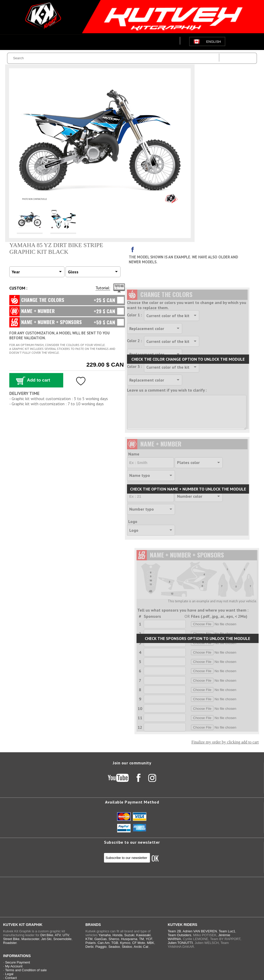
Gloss (73, 272)
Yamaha (104, 935)
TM (142, 939)
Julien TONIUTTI (180, 943)
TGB (115, 943)
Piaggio (101, 947)
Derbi (89, 947)
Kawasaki (143, 935)
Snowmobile (62, 939)
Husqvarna (129, 939)
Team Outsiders (179, 935)
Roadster (10, 943)
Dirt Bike (47, 935)
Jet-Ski (46, 939)
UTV (66, 935)
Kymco (125, 943)
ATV (58, 935)
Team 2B (174, 931)
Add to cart (38, 380)
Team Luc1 (227, 931)
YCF (149, 939)
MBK (150, 943)
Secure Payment (18, 962)
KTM (89, 939)
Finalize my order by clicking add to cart (225, 742)
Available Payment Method (132, 802)
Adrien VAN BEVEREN (200, 931)
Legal (9, 974)
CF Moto (139, 943)
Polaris (91, 943)
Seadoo (114, 947)
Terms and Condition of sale (26, 970)
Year (16, 272)
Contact (11, 978)
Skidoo (127, 947)
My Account (14, 966)
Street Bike (11, 939)
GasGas (101, 939)
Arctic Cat (141, 947)
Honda (117, 935)
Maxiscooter (30, 939)
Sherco (114, 939)
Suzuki (129, 935)
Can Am (103, 943)
